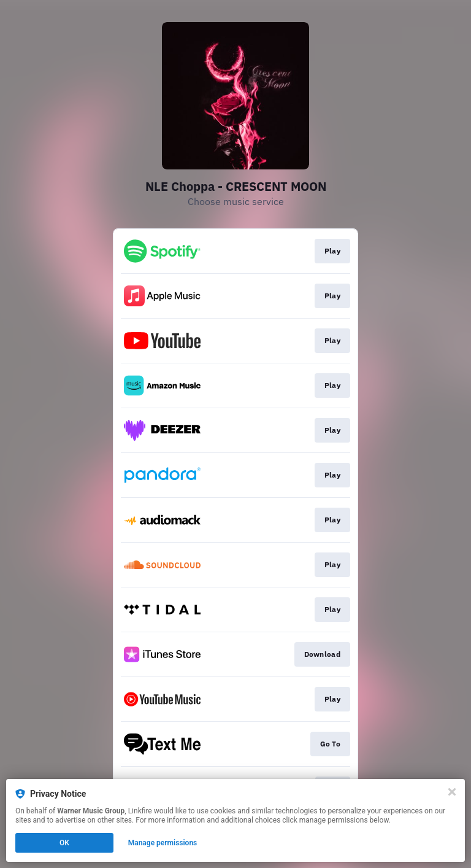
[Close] (452, 792)
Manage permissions (163, 843)
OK (64, 843)
